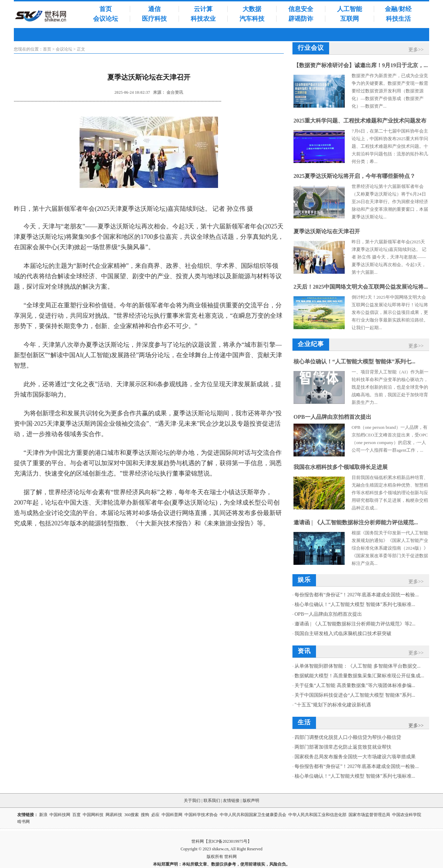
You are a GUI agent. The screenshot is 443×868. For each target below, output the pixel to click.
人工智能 (350, 9)
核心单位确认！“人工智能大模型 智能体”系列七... (354, 361)
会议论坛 (106, 19)
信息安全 (301, 9)
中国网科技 (93, 815)
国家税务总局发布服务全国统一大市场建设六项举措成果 (355, 757)
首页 (106, 9)
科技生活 (398, 19)
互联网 (350, 19)
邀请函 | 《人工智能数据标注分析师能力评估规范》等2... (355, 624)
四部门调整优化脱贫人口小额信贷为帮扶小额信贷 (348, 737)
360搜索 (132, 815)
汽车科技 (252, 19)
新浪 (43, 815)
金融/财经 (398, 9)
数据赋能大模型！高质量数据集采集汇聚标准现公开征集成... (359, 676)
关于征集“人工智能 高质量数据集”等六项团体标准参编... (355, 685)
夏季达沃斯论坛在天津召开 (327, 231)
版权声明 (251, 801)
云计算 (203, 9)
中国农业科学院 (407, 815)
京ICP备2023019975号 (228, 841)
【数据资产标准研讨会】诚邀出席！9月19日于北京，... (361, 65)
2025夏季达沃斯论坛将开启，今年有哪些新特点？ (354, 176)
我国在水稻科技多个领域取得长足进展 (341, 467)
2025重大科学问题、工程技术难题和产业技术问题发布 (360, 121)
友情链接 (231, 801)
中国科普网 (172, 815)
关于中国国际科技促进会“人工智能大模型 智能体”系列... (355, 695)
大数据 (252, 9)
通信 (154, 9)
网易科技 (114, 815)
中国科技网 (60, 815)
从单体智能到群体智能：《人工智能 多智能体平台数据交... (358, 666)
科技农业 (203, 19)
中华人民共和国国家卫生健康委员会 (253, 815)
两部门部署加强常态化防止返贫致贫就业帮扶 (343, 747)
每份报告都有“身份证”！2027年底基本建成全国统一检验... (357, 595)
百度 (76, 815)
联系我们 (212, 801)
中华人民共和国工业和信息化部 (317, 815)
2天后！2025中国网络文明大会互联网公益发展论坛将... (361, 287)
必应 (155, 815)
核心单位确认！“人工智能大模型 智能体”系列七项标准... (355, 604)
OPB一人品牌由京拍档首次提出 (332, 417)
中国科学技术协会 (201, 815)
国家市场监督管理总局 (369, 815)
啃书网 (24, 822)
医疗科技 (154, 19)
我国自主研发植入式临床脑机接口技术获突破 (343, 634)
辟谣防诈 (301, 19)
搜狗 (145, 815)
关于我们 (192, 801)
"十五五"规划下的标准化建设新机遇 (333, 705)
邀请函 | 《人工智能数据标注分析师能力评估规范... (356, 522)
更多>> (416, 50)
